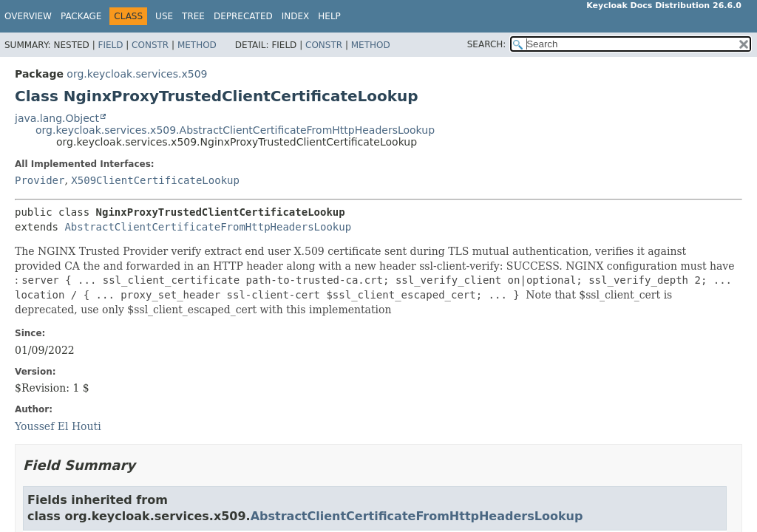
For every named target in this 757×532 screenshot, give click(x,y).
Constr (150, 45)
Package (81, 16)
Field (110, 45)
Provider (40, 180)
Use (164, 16)
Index (296, 16)
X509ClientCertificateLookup (155, 180)
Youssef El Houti (58, 426)
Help (329, 16)
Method (197, 45)
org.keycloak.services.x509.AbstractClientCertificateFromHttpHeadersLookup (235, 130)
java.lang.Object (57, 118)
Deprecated (243, 16)
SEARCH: (487, 44)
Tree (193, 16)
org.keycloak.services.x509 (137, 74)
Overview (28, 16)
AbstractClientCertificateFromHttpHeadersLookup (208, 227)
